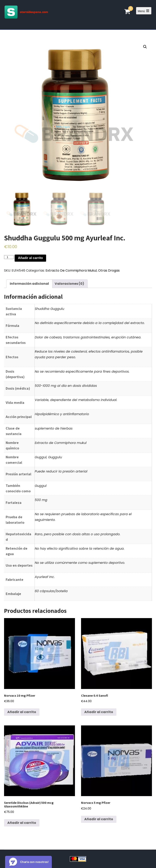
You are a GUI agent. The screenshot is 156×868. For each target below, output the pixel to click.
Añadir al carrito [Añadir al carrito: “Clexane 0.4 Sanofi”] (99, 712)
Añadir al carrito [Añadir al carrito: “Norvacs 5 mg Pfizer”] (99, 819)
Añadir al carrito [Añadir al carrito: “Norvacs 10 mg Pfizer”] (22, 712)
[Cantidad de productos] (9, 257)
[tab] (29, 284)
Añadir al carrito (30, 258)
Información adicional (29, 284)
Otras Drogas (109, 270)
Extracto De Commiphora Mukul (71, 270)
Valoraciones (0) (69, 284)
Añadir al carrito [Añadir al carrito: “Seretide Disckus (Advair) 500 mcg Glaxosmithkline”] (22, 823)
